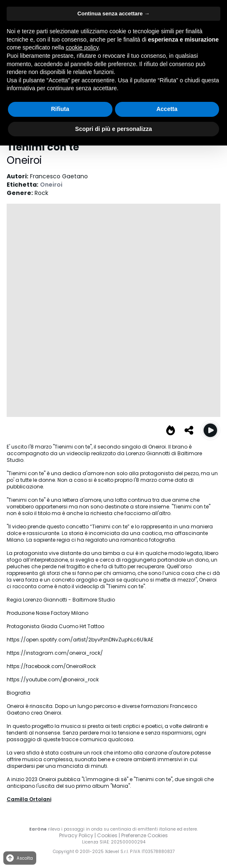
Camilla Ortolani (29, 799)
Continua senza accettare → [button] (113, 14)
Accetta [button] (167, 109)
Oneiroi (24, 160)
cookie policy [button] (82, 47)
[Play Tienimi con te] (210, 430)
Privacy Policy (76, 835)
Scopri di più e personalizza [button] (113, 129)
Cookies (107, 835)
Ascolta (19, 858)
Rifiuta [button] (60, 109)
